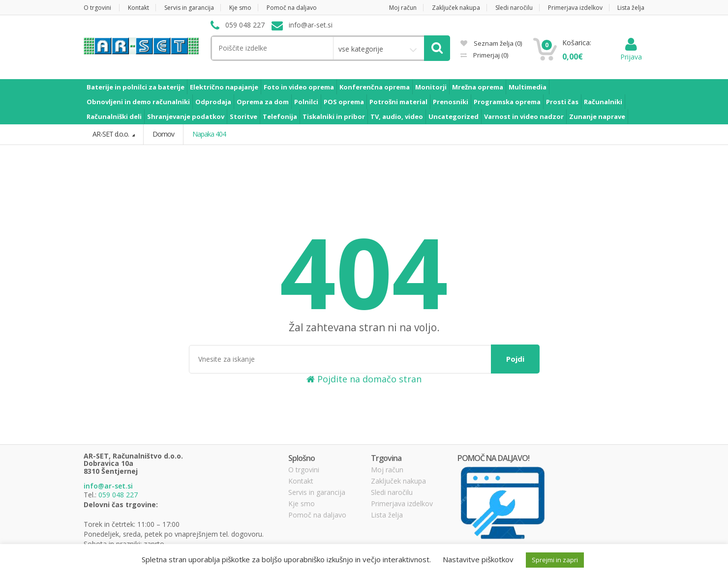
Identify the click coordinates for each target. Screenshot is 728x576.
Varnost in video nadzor (524, 116)
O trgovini (97, 8)
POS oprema (344, 102)
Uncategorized (454, 116)
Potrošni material (398, 102)
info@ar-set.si (108, 486)
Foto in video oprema (299, 87)
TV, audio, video (397, 116)
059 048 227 (118, 495)
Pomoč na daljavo (292, 8)
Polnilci (306, 102)
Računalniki (603, 102)
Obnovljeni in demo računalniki (138, 102)
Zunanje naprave (597, 116)
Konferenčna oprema (375, 87)
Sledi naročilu (514, 8)
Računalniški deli (114, 116)
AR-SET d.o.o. (111, 134)
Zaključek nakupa (456, 8)
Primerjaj (490, 55)
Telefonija (280, 116)
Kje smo (240, 8)
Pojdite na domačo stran (364, 379)
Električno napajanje (224, 87)
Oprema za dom (263, 102)
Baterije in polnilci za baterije (136, 87)
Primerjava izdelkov (575, 8)
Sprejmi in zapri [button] (555, 560)
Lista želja (631, 8)
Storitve (243, 116)
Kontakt (138, 8)
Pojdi (515, 359)
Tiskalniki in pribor (334, 116)
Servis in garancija (189, 8)
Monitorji (431, 87)
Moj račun (403, 8)
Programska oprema (507, 102)
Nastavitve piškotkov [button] (478, 559)
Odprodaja (213, 102)
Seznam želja (491, 43)
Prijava (631, 52)
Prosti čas (562, 102)
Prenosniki (451, 102)
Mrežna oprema (478, 87)
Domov (163, 134)
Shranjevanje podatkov (186, 116)
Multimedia (528, 87)
